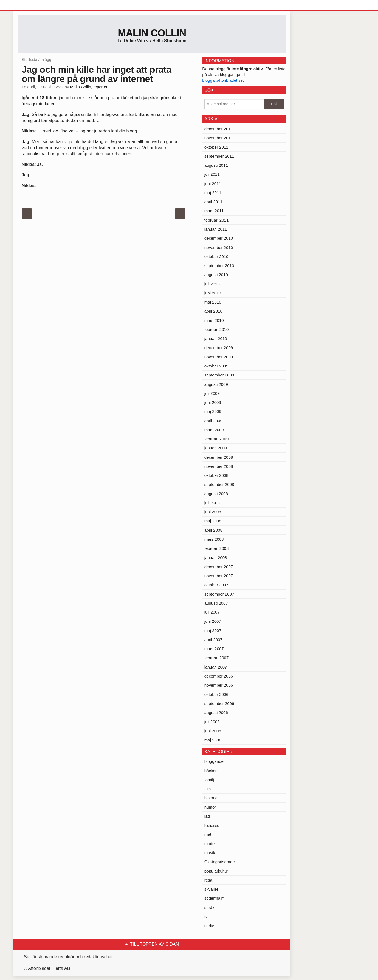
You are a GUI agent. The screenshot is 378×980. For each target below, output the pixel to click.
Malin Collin (152, 33)
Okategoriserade (220, 862)
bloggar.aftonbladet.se (222, 80)
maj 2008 (213, 521)
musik (210, 853)
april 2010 (213, 311)
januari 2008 (216, 558)
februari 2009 (216, 439)
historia (211, 798)
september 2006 (219, 703)
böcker (211, 771)
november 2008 (219, 466)
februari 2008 (216, 548)
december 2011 (219, 129)
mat (208, 834)
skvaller (211, 889)
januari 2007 (216, 667)
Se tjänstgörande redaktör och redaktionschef (68, 957)
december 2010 (219, 238)
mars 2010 (214, 320)
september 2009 (219, 375)
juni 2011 (213, 184)
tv (206, 917)
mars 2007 (214, 649)
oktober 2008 (216, 475)
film (208, 789)
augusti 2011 (216, 165)
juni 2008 (213, 512)
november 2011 (219, 138)
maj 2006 (213, 740)
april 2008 (213, 530)
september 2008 (219, 484)
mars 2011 (214, 211)
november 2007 (219, 576)
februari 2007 (216, 658)
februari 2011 (216, 220)
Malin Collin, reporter (89, 87)
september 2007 (219, 594)
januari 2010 (216, 339)
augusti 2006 (216, 713)
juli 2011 (212, 174)
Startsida (29, 60)
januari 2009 (216, 448)
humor (210, 807)
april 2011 (213, 202)
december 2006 (219, 676)
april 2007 (213, 640)
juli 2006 (212, 722)
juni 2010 (213, 293)
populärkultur (216, 871)
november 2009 (219, 357)
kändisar (212, 825)
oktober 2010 (216, 257)
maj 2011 (213, 193)
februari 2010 (216, 329)
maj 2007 (213, 631)
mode (210, 844)
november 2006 (219, 685)
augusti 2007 (216, 603)
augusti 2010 (216, 275)
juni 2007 (213, 621)
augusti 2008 (216, 494)
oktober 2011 (216, 147)
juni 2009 (213, 402)
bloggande (214, 761)
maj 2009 (213, 411)
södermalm (215, 898)
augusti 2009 (216, 384)
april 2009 (213, 421)
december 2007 (219, 567)
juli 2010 (212, 284)
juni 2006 (213, 731)
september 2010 (219, 266)
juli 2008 (212, 503)
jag (207, 816)
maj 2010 (213, 302)
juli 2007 (212, 612)
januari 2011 (216, 229)
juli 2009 (212, 393)
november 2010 (219, 247)
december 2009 (219, 348)
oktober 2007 (216, 585)
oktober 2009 (216, 366)
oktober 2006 (216, 694)
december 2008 (219, 457)
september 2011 (219, 156)
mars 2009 (214, 430)
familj (209, 780)
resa (208, 880)
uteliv (209, 926)
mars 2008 (214, 539)
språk (209, 907)
